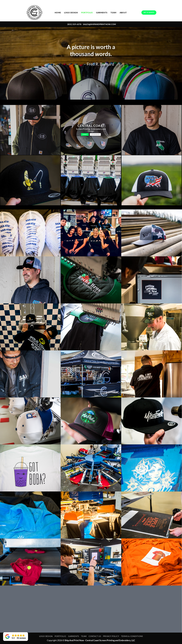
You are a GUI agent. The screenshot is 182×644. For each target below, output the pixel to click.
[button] (16, 637)
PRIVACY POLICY (111, 636)
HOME (58, 12)
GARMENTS (102, 12)
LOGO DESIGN (71, 12)
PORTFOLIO (87, 12)
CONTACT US (95, 636)
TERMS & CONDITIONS (132, 636)
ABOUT (123, 12)
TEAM (113, 12)
